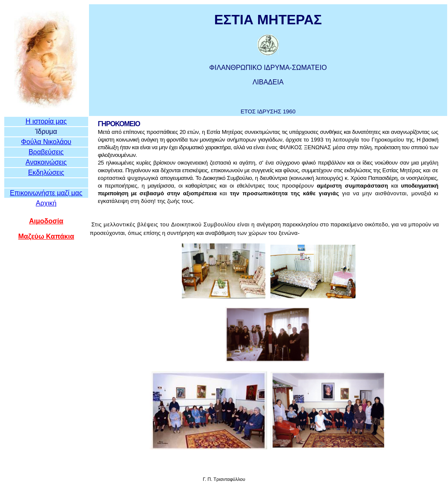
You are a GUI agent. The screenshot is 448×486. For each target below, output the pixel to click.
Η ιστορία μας (46, 121)
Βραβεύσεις (46, 152)
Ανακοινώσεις (46, 162)
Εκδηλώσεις (46, 172)
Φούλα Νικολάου (46, 142)
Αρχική (46, 203)
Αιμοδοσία (46, 221)
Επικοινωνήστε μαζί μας (46, 193)
